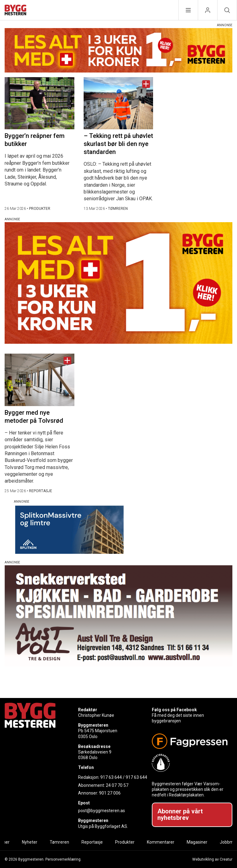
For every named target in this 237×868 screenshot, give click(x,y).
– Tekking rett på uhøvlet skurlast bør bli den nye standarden (118, 144)
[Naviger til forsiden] (15, 11)
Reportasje (92, 842)
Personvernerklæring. (63, 859)
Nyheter (30, 842)
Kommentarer (161, 842)
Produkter (125, 842)
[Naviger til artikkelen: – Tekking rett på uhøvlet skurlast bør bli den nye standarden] (118, 103)
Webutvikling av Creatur (212, 859)
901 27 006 (110, 793)
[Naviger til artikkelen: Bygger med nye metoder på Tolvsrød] (39, 380)
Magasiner (197, 842)
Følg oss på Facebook (174, 710)
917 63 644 (111, 777)
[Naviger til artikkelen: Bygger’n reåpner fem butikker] (39, 103)
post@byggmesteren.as (102, 811)
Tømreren (59, 842)
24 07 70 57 (117, 785)
